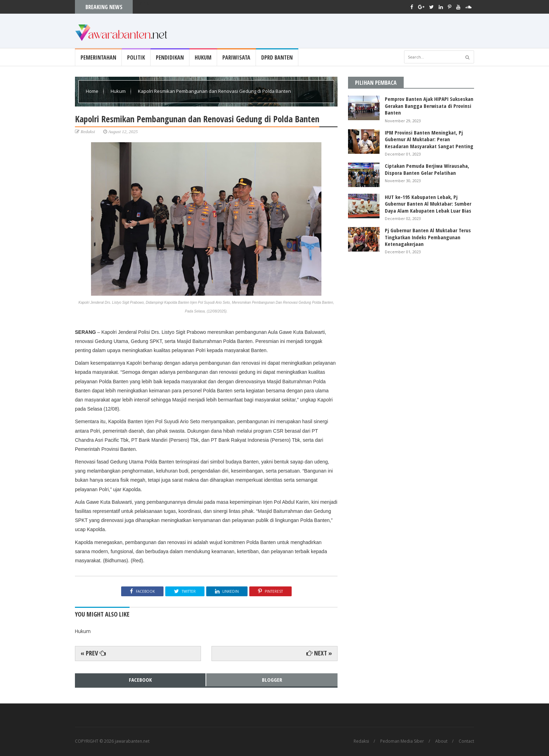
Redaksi (361, 741)
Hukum (203, 57)
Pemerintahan (98, 57)
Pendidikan (170, 57)
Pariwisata (236, 57)
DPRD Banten (277, 57)
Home (93, 91)
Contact (466, 741)
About (441, 741)
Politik (136, 57)
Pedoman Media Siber (402, 741)
